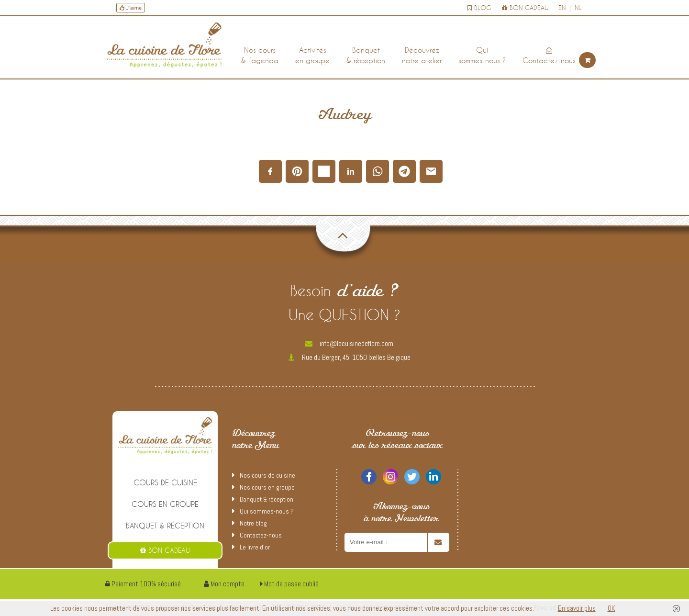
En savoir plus (577, 608)
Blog (479, 8)
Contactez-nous (549, 56)
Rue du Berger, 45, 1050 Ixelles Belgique (350, 357)
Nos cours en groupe (267, 487)
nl (578, 8)
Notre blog (253, 523)
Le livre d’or (255, 547)
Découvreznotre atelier (422, 55)
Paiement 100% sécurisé (143, 584)
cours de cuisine (165, 482)
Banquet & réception (165, 526)
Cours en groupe (165, 504)
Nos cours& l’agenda (260, 55)
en (562, 8)
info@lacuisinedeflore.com (349, 343)
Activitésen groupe (312, 55)
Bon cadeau (525, 8)
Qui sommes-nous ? (267, 511)
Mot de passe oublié (289, 584)
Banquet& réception (366, 55)
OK (611, 608)
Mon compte (224, 584)
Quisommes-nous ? (482, 55)
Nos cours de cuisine (267, 475)
